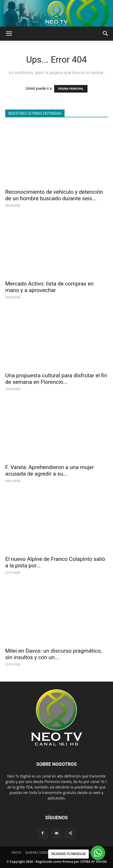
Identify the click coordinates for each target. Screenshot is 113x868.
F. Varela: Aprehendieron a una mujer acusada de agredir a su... (50, 471)
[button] (9, 34)
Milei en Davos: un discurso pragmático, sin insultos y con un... (54, 654)
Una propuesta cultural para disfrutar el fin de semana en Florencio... (56, 379)
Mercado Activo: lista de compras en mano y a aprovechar (49, 287)
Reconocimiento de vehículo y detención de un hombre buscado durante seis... (54, 195)
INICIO (16, 852)
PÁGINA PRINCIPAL (71, 89)
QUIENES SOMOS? (38, 852)
